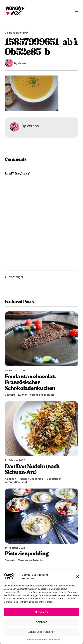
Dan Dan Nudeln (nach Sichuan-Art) (32, 469)
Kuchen (23, 395)
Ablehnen (41, 622)
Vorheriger (16, 277)
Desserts (10, 395)
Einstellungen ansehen (42, 632)
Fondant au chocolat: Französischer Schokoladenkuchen (30, 382)
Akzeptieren (41, 612)
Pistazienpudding (26, 553)
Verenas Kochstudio (42, 395)
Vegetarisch (54, 479)
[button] (78, 577)
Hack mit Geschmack (31, 479)
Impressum (54, 640)
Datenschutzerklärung (36, 640)
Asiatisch (10, 479)
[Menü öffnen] (76, 11)
